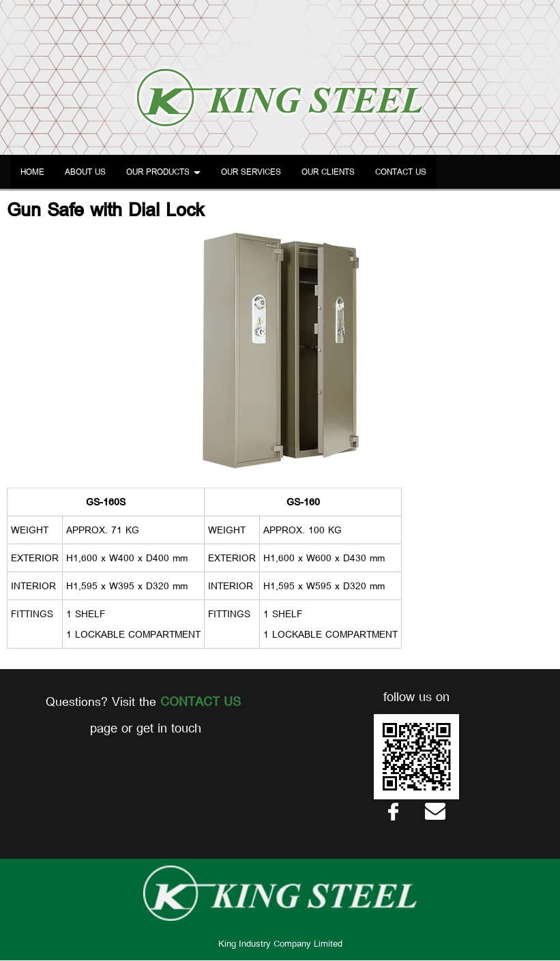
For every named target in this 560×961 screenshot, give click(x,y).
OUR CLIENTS (328, 172)
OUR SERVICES (251, 172)
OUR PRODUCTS (163, 172)
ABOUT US (85, 172)
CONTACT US (401, 172)
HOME (32, 172)
